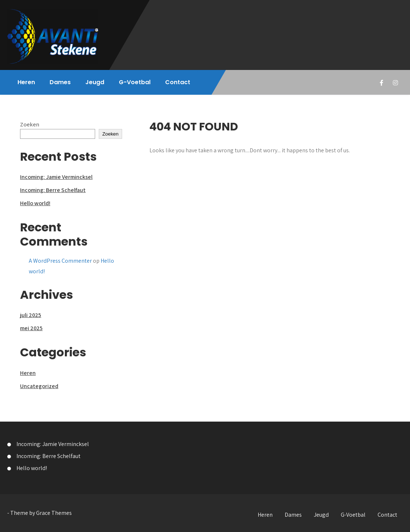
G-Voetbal (135, 82)
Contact (178, 82)
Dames (60, 82)
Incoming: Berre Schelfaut (53, 190)
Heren (26, 82)
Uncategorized (39, 386)
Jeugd (95, 82)
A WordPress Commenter (60, 261)
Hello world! (35, 203)
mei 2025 (31, 328)
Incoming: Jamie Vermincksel (56, 177)
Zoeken (30, 124)
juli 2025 (31, 315)
